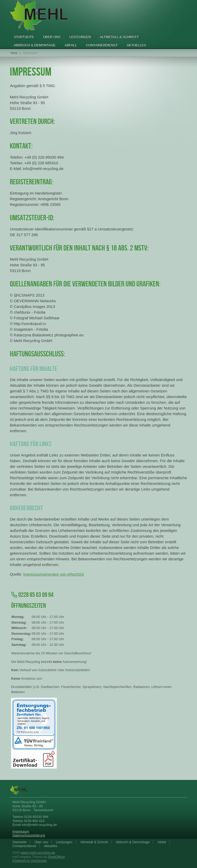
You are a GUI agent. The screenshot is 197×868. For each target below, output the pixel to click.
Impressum (21, 831)
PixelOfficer (56, 857)
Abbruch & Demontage (35, 45)
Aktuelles (136, 45)
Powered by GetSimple (30, 861)
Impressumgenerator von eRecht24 (54, 574)
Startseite (24, 37)
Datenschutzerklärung (29, 835)
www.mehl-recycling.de (38, 853)
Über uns (52, 37)
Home (14, 53)
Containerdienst (102, 45)
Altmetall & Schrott (119, 37)
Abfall (71, 45)
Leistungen (80, 37)
